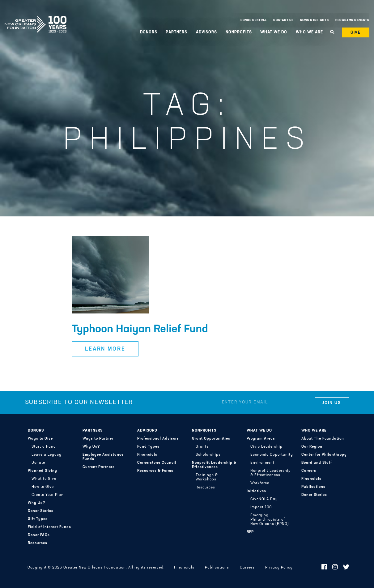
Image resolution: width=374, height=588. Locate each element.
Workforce (260, 483)
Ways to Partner (98, 439)
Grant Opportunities (211, 439)
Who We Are (309, 32)
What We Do (274, 32)
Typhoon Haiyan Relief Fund (140, 330)
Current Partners (99, 467)
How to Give (43, 487)
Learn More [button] (105, 349)
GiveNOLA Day (264, 499)
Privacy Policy (279, 568)
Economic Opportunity (272, 455)
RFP (250, 532)
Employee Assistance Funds (103, 457)
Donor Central (254, 20)
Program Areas (261, 439)
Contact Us (283, 20)
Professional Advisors (158, 439)
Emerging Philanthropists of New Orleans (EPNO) (270, 520)
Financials (147, 455)
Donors (149, 32)
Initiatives (256, 491)
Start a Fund (44, 447)
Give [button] (356, 33)
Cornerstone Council (157, 463)
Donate (38, 463)
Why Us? (37, 503)
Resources (38, 543)
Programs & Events (352, 20)
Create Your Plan (48, 495)
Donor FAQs (39, 535)
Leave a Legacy (47, 455)
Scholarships (208, 455)
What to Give (44, 479)
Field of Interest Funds (49, 527)
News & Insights (314, 20)
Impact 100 (261, 507)
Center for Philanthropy (324, 455)
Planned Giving (42, 471)
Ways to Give (40, 439)
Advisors (206, 32)
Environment (262, 463)
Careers (309, 471)
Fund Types (148, 447)
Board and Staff (317, 463)
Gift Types (38, 519)
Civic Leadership (266, 447)
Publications (313, 487)
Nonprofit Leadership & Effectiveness (214, 465)
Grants (202, 447)
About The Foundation (323, 439)
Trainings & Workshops (207, 477)
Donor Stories (41, 511)
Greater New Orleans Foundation (36, 19)
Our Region (312, 447)
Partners (176, 32)
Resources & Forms (155, 471)
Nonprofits (239, 32)
